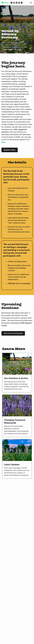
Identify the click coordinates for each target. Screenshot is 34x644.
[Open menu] (31, 3)
